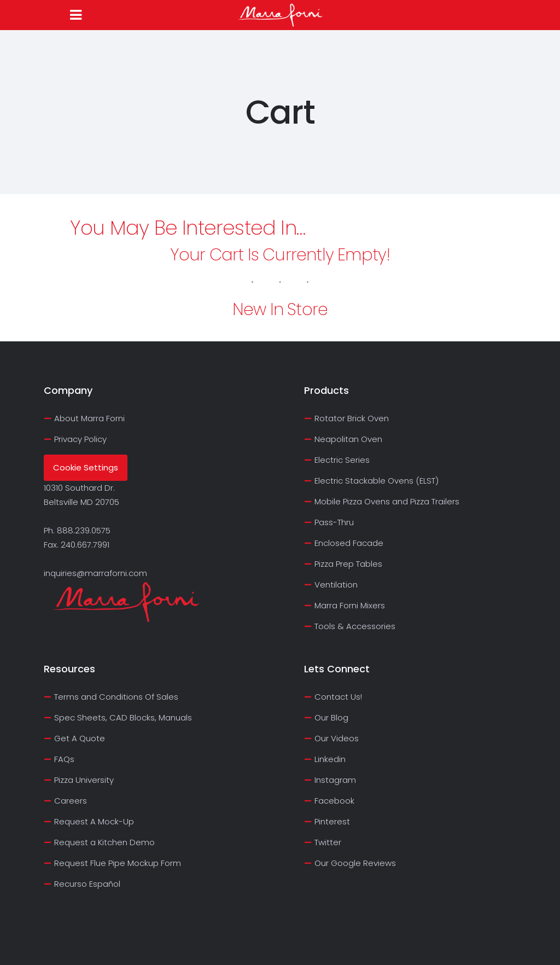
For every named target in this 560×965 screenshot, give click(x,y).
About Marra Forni (89, 418)
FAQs (64, 759)
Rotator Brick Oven (352, 418)
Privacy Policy (80, 439)
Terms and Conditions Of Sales (116, 697)
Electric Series (342, 460)
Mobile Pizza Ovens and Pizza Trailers (387, 501)
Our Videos (337, 738)
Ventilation (336, 585)
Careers (71, 801)
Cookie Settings (86, 467)
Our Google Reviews (355, 863)
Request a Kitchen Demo (104, 842)
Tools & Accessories (355, 626)
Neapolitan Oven (348, 439)
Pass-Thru (334, 522)
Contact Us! (338, 697)
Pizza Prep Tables (348, 564)
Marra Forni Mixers (350, 605)
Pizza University (84, 780)
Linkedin (330, 759)
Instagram (335, 780)
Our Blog (331, 717)
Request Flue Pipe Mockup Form (118, 863)
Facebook (334, 801)
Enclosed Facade (349, 543)
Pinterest (332, 821)
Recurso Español (87, 884)
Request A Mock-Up (94, 821)
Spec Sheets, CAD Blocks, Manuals (123, 717)
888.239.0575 (84, 530)
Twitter (328, 842)
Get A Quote (80, 738)
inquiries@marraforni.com (95, 573)
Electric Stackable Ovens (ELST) (377, 481)
